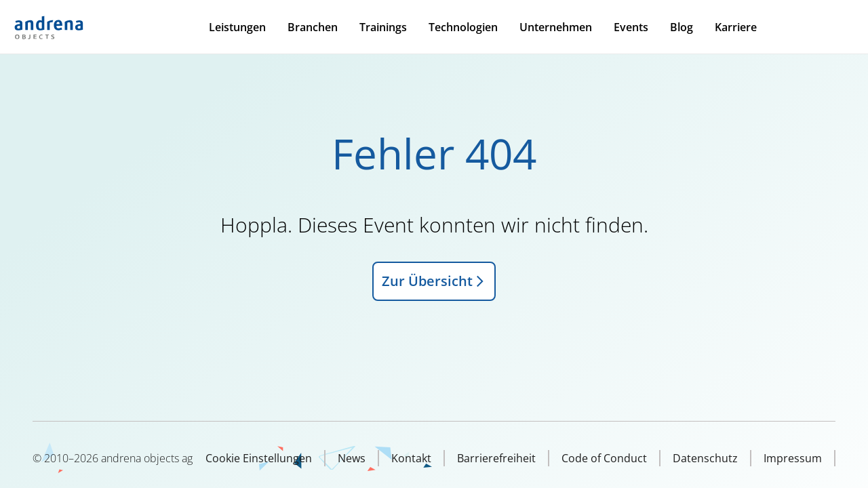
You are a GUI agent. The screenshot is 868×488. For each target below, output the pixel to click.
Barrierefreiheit (496, 458)
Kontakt (411, 458)
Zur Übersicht (434, 281)
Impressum (793, 458)
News (352, 458)
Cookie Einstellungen (259, 458)
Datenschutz (705, 458)
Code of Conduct (604, 458)
